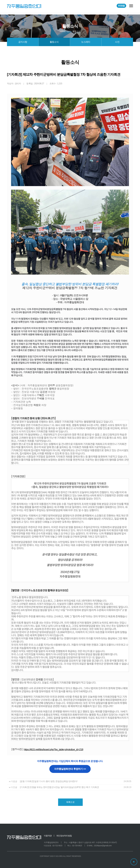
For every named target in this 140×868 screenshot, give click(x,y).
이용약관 (48, 836)
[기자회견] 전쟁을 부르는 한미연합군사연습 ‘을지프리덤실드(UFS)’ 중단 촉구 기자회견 (59, 787)
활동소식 (54, 42)
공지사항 (23, 42)
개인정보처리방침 (64, 836)
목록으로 (70, 802)
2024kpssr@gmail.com (103, 846)
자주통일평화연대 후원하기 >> (70, 769)
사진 (117, 42)
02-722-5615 (57, 846)
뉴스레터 (86, 42)
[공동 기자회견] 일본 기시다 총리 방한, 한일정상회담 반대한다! (49, 781)
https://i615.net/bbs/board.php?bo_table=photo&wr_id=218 (53, 749)
